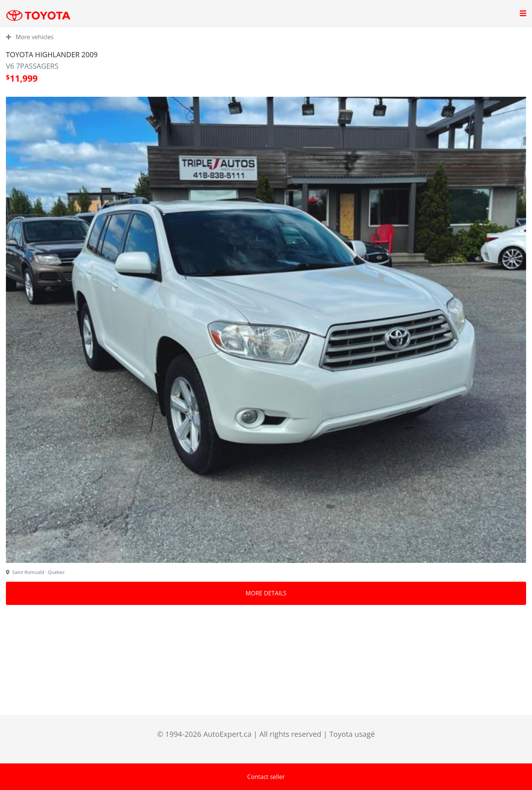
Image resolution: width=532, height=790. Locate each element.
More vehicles (30, 37)
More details (266, 593)
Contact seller (266, 777)
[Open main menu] (523, 14)
